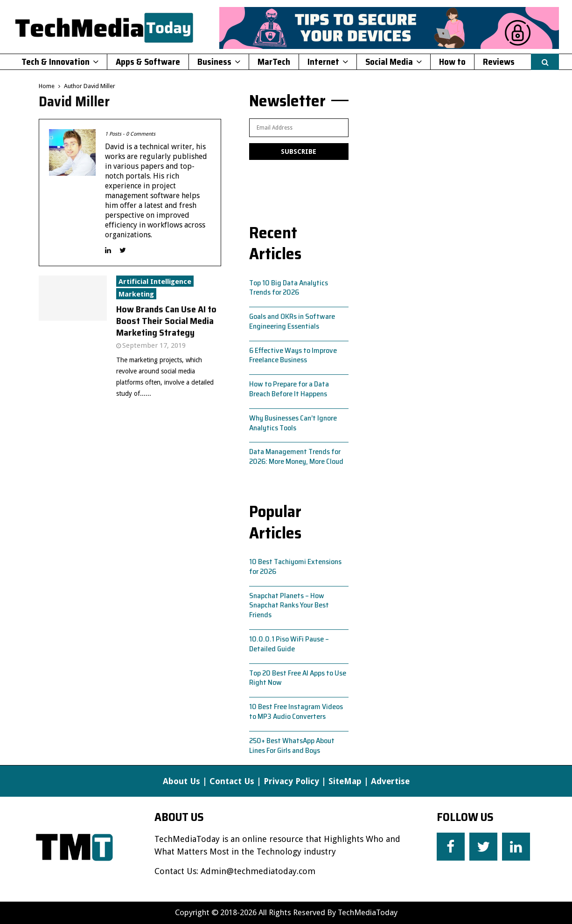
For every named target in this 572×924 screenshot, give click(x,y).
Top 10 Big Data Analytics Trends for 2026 (289, 288)
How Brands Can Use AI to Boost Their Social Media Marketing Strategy (166, 321)
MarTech (274, 62)
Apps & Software (148, 62)
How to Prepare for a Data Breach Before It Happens (289, 389)
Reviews (499, 62)
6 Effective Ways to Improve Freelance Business (293, 355)
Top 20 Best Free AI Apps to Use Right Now (298, 678)
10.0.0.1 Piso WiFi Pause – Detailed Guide (289, 644)
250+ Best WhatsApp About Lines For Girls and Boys (292, 745)
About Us (181, 781)
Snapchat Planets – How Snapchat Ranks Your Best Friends (289, 605)
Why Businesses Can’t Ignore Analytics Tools (293, 423)
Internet (323, 62)
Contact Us (232, 781)
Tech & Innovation (56, 62)
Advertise (390, 781)
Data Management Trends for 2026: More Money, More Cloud (296, 456)
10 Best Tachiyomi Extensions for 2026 (295, 566)
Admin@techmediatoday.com (258, 871)
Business (214, 62)
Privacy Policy (291, 781)
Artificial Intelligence (155, 282)
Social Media (389, 62)
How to (452, 62)
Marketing (136, 294)
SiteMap (345, 781)
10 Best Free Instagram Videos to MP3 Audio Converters (296, 711)
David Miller (99, 86)
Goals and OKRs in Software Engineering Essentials (292, 321)
